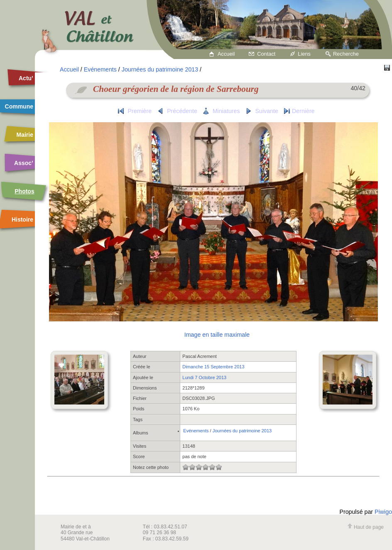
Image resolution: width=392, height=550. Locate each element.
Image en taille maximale (217, 335)
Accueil (226, 54)
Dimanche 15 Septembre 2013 (213, 367)
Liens (304, 54)
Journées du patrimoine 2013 (160, 69)
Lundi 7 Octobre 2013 (204, 377)
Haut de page (365, 527)
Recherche (346, 54)
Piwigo (383, 512)
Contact (266, 54)
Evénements (100, 69)
